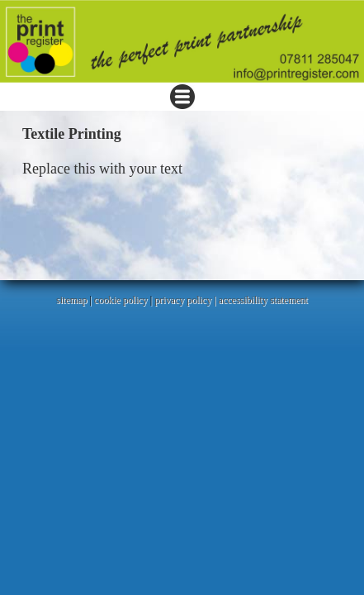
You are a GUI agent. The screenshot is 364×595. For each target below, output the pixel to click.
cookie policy (121, 300)
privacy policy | (186, 300)
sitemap (71, 300)
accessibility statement (263, 300)
